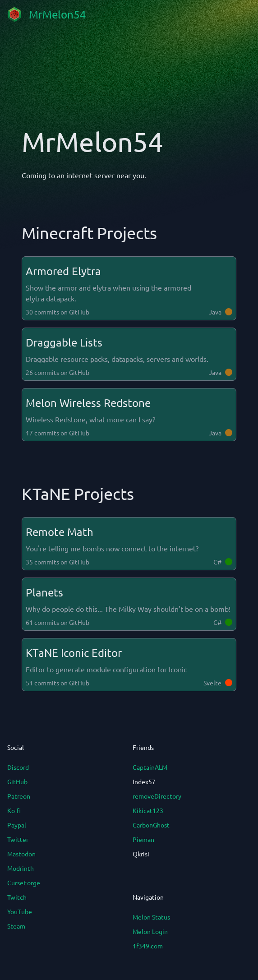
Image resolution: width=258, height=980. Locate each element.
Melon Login (150, 931)
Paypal (17, 825)
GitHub (17, 781)
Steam (16, 926)
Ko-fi (14, 810)
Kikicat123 (148, 810)
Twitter (18, 839)
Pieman (143, 839)
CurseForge (24, 883)
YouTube (20, 911)
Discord (18, 767)
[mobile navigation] (244, 14)
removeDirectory (157, 796)
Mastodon (21, 854)
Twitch (17, 897)
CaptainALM (150, 767)
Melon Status (151, 917)
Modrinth (21, 868)
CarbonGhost (151, 825)
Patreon (19, 796)
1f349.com (148, 946)
